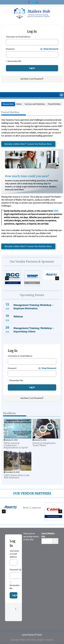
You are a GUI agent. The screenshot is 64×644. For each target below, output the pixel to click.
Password (10, 49)
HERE (56, 211)
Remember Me (14, 61)
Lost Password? (37, 79)
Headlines (9, 413)
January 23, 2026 (12, 440)
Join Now (24, 79)
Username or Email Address (18, 37)
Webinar (18, 317)
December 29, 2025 (13, 472)
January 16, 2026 (40, 440)
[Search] (55, 541)
